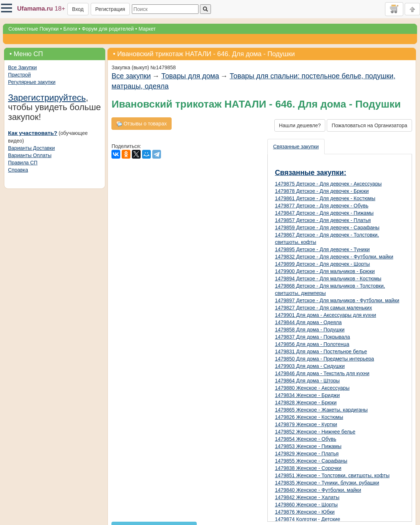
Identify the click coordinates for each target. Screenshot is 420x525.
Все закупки (131, 76)
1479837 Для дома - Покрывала (313, 337)
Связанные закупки (296, 147)
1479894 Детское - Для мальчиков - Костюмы (328, 279)
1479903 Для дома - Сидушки (310, 366)
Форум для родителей (108, 29)
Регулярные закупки (32, 82)
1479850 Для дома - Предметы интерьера (325, 359)
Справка (18, 170)
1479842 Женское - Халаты (307, 497)
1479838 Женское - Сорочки (308, 468)
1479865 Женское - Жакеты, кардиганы (321, 410)
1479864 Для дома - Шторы (307, 381)
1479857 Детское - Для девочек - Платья (323, 220)
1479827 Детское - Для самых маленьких (324, 308)
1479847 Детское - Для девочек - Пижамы (324, 213)
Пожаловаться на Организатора (369, 125)
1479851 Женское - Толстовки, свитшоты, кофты (332, 475)
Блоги (70, 29)
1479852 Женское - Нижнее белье (315, 432)
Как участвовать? (33, 133)
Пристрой (19, 75)
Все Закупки (22, 67)
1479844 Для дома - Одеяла (308, 322)
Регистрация (110, 9)
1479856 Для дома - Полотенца (312, 344)
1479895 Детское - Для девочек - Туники (323, 249)
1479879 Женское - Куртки (306, 424)
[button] (7, 8)
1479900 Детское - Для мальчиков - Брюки (325, 271)
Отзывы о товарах (141, 124)
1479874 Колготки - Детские (308, 519)
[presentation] (296, 147)
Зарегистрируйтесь (47, 98)
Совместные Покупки (34, 29)
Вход (78, 9)
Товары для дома (190, 76)
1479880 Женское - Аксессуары (312, 388)
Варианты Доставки (31, 148)
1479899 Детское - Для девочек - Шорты (323, 264)
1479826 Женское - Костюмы (309, 417)
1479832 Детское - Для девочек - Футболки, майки (334, 257)
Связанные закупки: (311, 172)
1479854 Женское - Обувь (306, 439)
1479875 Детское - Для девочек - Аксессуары (328, 184)
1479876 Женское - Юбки (305, 512)
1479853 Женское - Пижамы (308, 446)
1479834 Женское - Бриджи (307, 395)
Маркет (147, 29)
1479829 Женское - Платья (307, 454)
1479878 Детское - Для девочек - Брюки (322, 191)
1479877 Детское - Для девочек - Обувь (322, 206)
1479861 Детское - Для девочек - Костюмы (325, 198)
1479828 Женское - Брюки (306, 402)
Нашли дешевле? (300, 125)
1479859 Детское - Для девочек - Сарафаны (327, 227)
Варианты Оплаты (30, 155)
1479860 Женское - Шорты (307, 505)
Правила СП (23, 163)
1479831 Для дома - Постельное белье (321, 351)
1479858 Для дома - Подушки (310, 330)
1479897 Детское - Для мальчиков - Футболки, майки (337, 300)
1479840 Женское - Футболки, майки (318, 490)
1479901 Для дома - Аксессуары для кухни (326, 315)
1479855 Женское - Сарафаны (311, 461)
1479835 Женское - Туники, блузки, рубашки (327, 483)
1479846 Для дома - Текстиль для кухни (322, 373)
